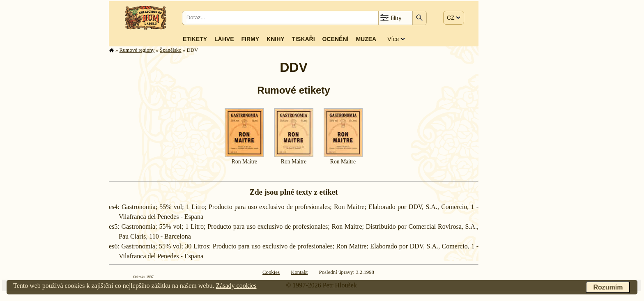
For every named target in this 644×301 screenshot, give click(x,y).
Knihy (276, 39)
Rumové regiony (137, 50)
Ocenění (336, 39)
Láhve (224, 39)
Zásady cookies (236, 286)
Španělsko (171, 50)
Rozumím (608, 287)
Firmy (250, 39)
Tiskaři (304, 39)
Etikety (195, 39)
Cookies (271, 272)
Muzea (366, 39)
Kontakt (299, 272)
